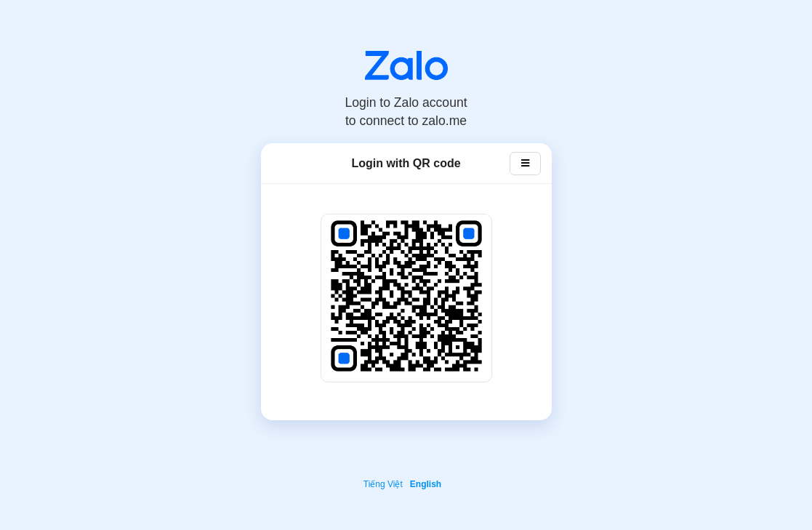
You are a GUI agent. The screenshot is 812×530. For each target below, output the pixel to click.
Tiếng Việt (383, 484)
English (426, 484)
